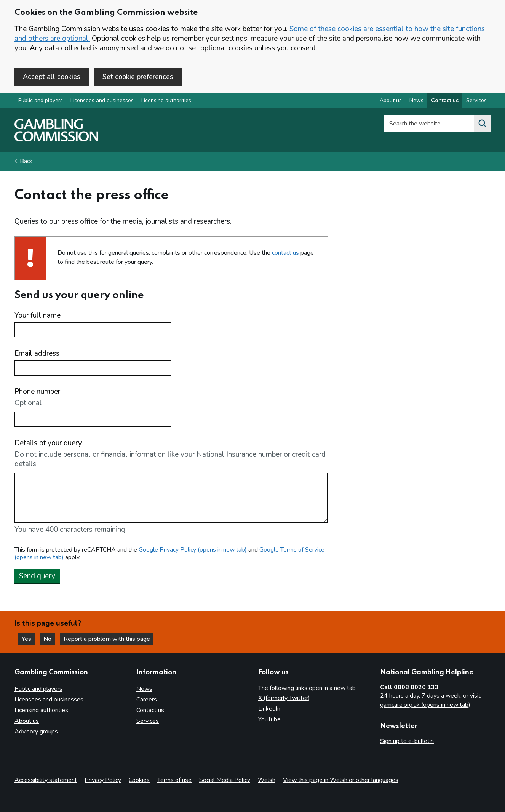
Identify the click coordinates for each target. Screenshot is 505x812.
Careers (147, 700)
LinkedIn (269, 709)
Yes (28, 639)
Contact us (150, 710)
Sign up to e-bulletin (407, 741)
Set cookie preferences (138, 77)
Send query (37, 576)
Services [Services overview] (476, 100)
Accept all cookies (52, 77)
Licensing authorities (166, 100)
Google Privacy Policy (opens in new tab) (193, 550)
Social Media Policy (225, 780)
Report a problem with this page (107, 639)
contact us (285, 253)
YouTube (269, 719)
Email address (37, 354)
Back (26, 161)
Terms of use (174, 780)
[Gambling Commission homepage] (56, 140)
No (49, 639)
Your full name (38, 315)
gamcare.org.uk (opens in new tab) (425, 705)
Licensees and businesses (102, 100)
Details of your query (48, 443)
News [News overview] (416, 100)
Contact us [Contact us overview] (445, 100)
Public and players (41, 100)
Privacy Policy (103, 780)
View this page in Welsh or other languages (341, 780)
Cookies (139, 780)
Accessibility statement (46, 780)
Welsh (267, 780)
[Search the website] (482, 124)
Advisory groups (36, 732)
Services (148, 721)
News (144, 689)
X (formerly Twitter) (284, 698)
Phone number (37, 392)
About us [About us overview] (391, 100)
